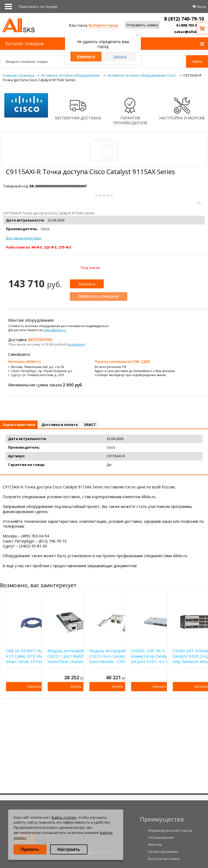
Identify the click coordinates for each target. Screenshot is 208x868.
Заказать (87, 284)
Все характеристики (24, 238)
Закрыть (120, 56)
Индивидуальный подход (170, 830)
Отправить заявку (142, 25)
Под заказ (90, 267)
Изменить (86, 56)
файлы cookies (64, 817)
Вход (202, 6)
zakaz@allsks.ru (189, 32)
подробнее (76, 344)
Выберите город (103, 25)
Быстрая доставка (164, 859)
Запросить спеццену (99, 296)
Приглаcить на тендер (38, 6)
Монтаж (155, 844)
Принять (30, 849)
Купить (76, 686)
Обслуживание (161, 837)
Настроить (69, 849)
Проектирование (163, 851)
